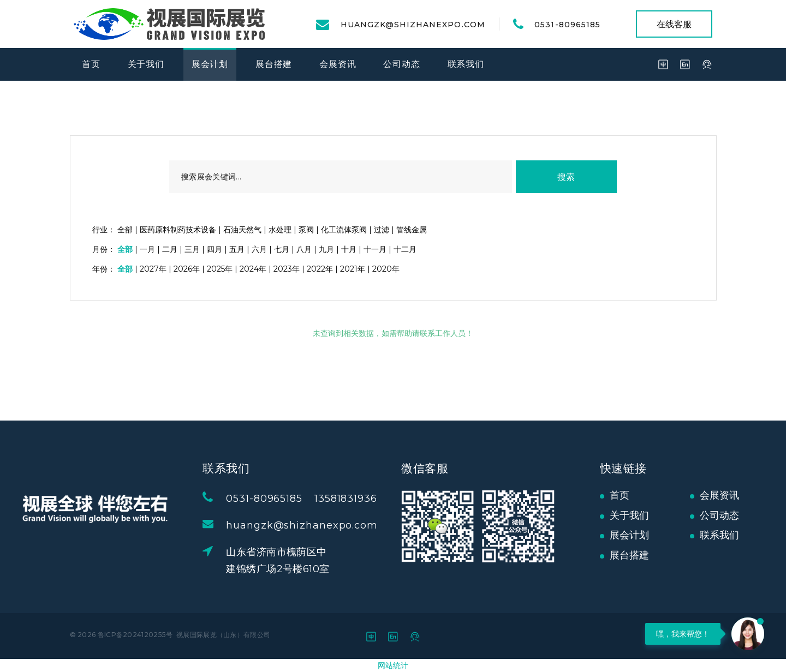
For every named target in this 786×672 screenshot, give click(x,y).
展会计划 (210, 64)
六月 (259, 249)
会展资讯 (338, 64)
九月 (326, 249)
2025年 (220, 269)
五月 (237, 249)
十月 (349, 249)
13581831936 (363, 499)
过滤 (382, 230)
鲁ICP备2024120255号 (135, 635)
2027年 (153, 269)
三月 (192, 249)
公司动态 (401, 64)
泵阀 (306, 230)
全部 (125, 230)
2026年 (187, 269)
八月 (304, 249)
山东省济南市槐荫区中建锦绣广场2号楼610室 (294, 560)
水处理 (280, 230)
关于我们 (146, 64)
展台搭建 (274, 64)
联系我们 (466, 64)
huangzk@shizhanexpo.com (413, 25)
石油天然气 (242, 230)
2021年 (353, 269)
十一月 (375, 249)
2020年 (386, 269)
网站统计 (393, 665)
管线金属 (412, 230)
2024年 (253, 269)
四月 (215, 249)
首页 (91, 64)
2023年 (287, 269)
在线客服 (674, 24)
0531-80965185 (567, 25)
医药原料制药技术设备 (178, 230)
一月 (147, 249)
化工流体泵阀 (344, 230)
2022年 (320, 269)
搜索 (566, 177)
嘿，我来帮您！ (683, 634)
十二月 (405, 249)
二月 (170, 249)
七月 (282, 249)
